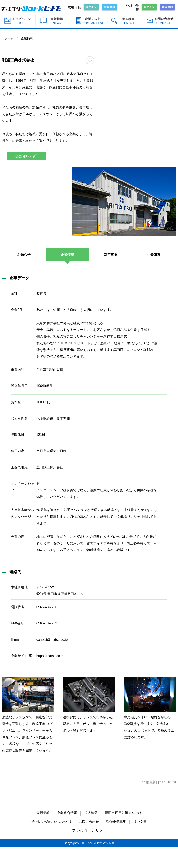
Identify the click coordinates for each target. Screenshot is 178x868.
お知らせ (24, 255)
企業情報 (67, 255)
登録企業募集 (116, 822)
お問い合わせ (89, 822)
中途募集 (154, 255)
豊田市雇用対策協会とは (123, 813)
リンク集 (140, 822)
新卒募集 (111, 255)
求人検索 (91, 813)
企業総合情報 (67, 813)
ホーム (9, 38)
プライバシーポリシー (89, 830)
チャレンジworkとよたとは (52, 822)
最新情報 (43, 813)
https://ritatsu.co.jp (50, 656)
